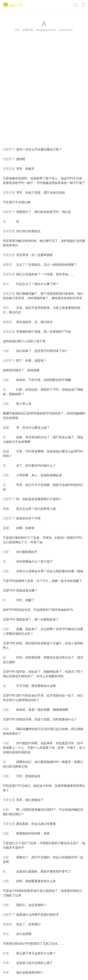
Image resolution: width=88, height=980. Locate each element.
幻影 (6, 351)
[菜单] (84, 5)
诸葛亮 (7, 265)
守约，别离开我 (24, 30)
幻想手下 (9, 149)
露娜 (6, 428)
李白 (6, 284)
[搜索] (76, 5)
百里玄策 (9, 169)
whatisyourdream (46, 30)
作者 (6, 953)
